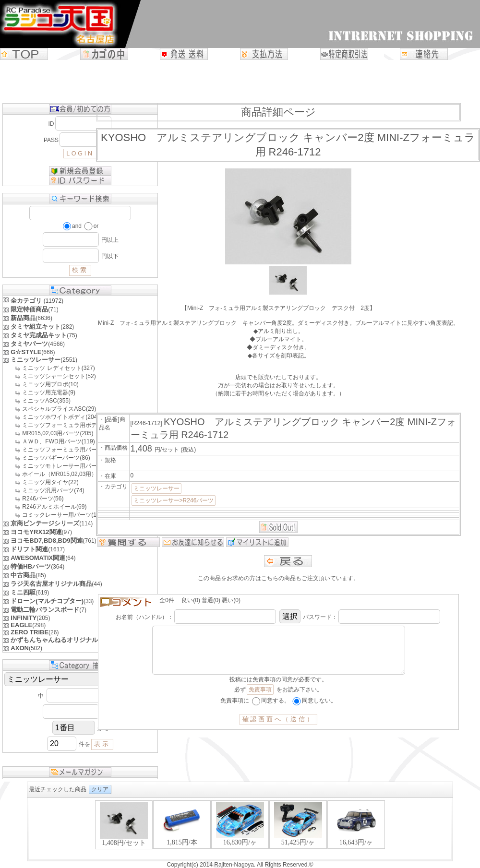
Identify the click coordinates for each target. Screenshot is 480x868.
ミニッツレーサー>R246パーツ (174, 500)
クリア (100, 789)
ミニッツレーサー (156, 488)
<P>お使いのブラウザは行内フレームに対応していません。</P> (240, 829)
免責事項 (260, 699)
